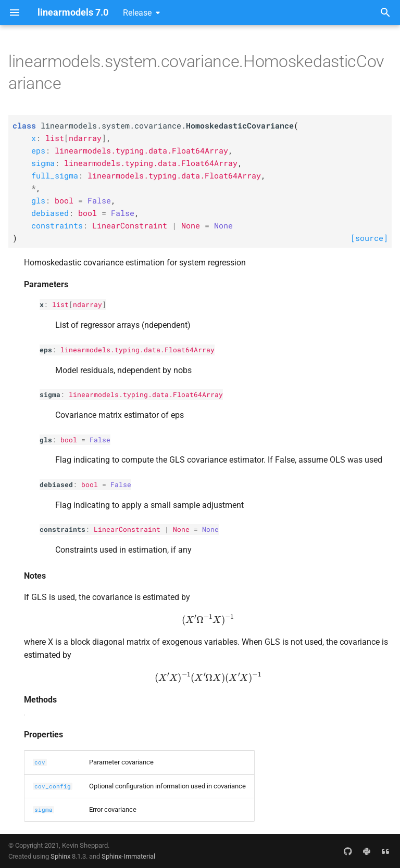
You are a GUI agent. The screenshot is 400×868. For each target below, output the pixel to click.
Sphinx (60, 856)
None (181, 529)
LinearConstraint (127, 529)
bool (69, 440)
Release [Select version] (137, 13)
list (60, 304)
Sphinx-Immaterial (128, 856)
